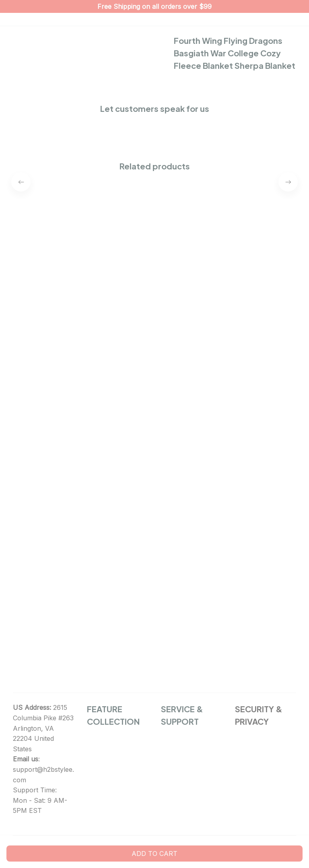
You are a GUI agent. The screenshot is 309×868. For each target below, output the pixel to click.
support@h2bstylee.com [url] (43, 775)
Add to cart (154, 854)
